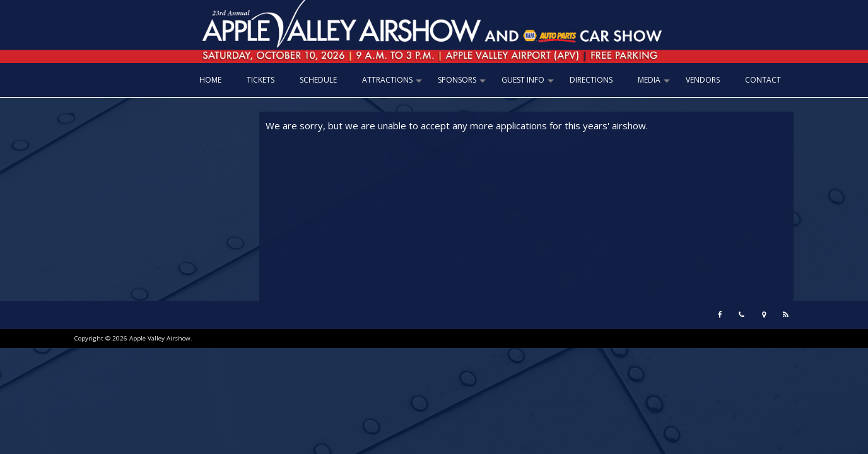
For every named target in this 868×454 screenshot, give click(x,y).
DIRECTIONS (591, 80)
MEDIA (655, 84)
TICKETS (261, 80)
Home (210, 80)
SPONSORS (463, 84)
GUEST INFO (529, 84)
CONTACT (763, 80)
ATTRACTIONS (394, 84)
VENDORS (703, 80)
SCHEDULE (318, 80)
